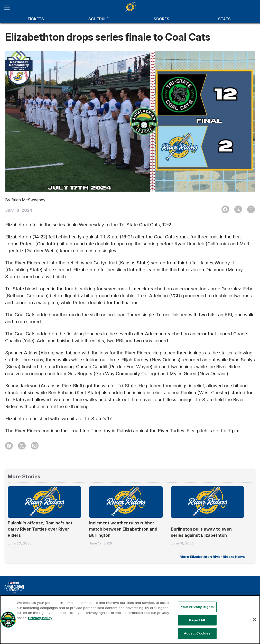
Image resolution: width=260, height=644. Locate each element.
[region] (130, 620)
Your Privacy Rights (197, 607)
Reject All (197, 620)
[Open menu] (9, 7)
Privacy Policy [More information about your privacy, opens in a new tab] (40, 618)
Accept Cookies (197, 633)
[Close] (254, 620)
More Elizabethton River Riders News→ (214, 557)
